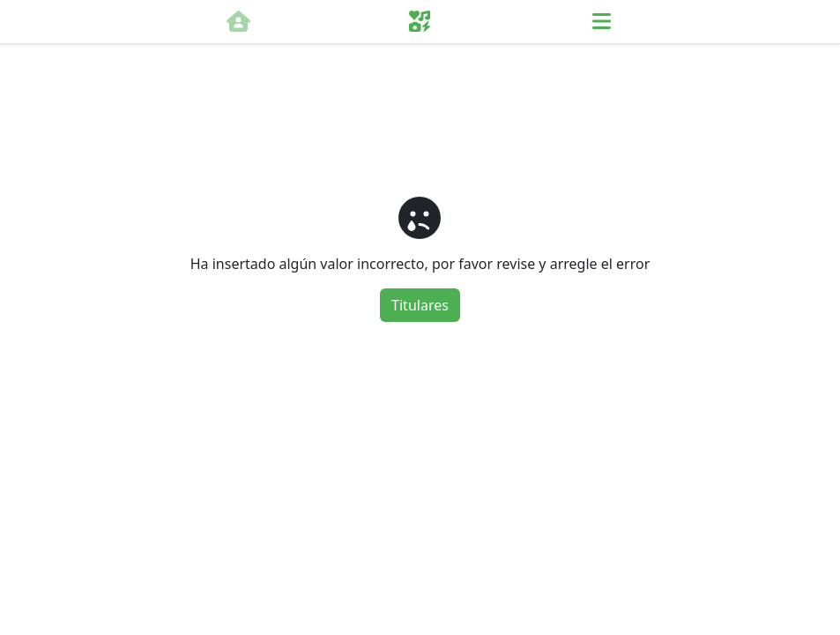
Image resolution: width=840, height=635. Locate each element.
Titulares (420, 305)
